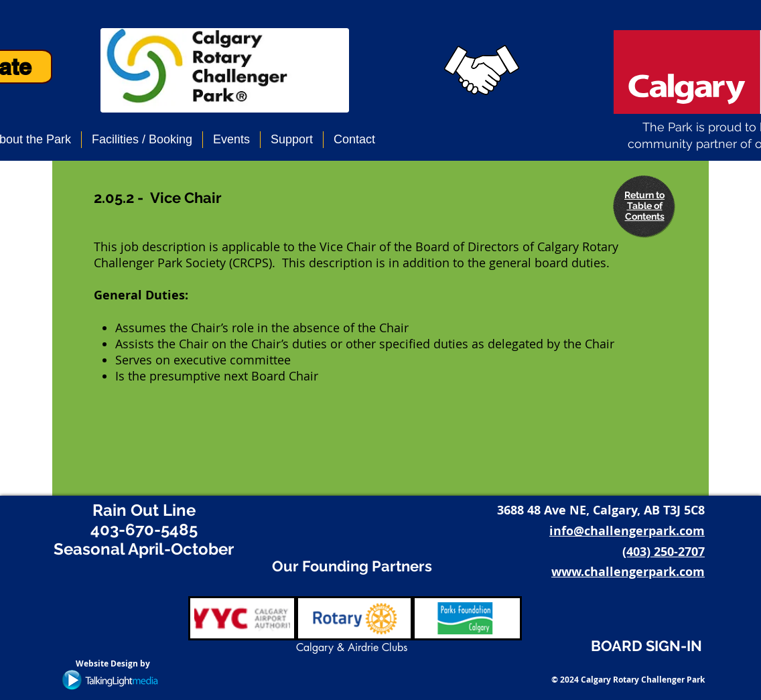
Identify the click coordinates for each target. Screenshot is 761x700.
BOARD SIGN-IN (646, 646)
